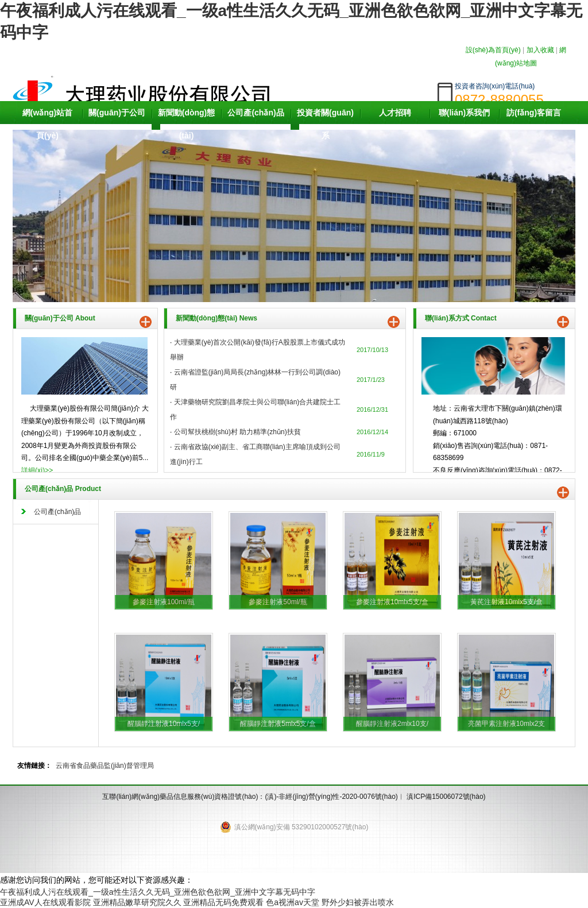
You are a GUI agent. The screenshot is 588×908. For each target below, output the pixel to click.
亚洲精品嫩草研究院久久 (137, 902)
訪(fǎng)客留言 (534, 113)
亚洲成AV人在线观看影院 (45, 902)
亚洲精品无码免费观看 (223, 902)
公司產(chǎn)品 (256, 113)
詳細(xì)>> (37, 470)
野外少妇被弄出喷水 (358, 902)
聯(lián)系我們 (464, 113)
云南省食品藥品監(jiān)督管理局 (105, 766)
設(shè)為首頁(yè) (493, 50)
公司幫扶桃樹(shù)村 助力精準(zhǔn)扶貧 (237, 432)
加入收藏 (540, 50)
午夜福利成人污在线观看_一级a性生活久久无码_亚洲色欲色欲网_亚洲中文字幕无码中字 (158, 892)
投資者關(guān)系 (325, 124)
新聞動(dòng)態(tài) (187, 124)
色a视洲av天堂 (293, 902)
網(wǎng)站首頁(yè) (47, 124)
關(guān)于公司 (117, 113)
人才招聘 (395, 113)
